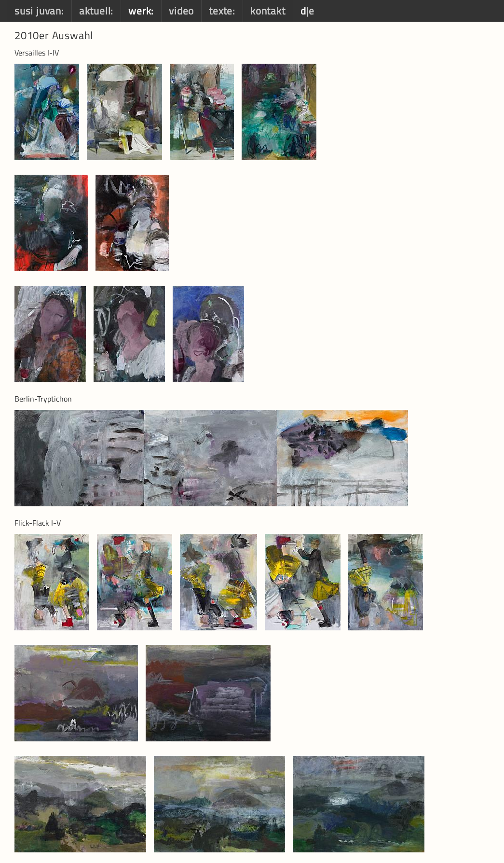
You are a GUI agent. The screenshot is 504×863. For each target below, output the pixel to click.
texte (221, 11)
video (181, 11)
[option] (51, 112)
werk (140, 11)
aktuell (95, 11)
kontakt (268, 11)
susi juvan (38, 11)
